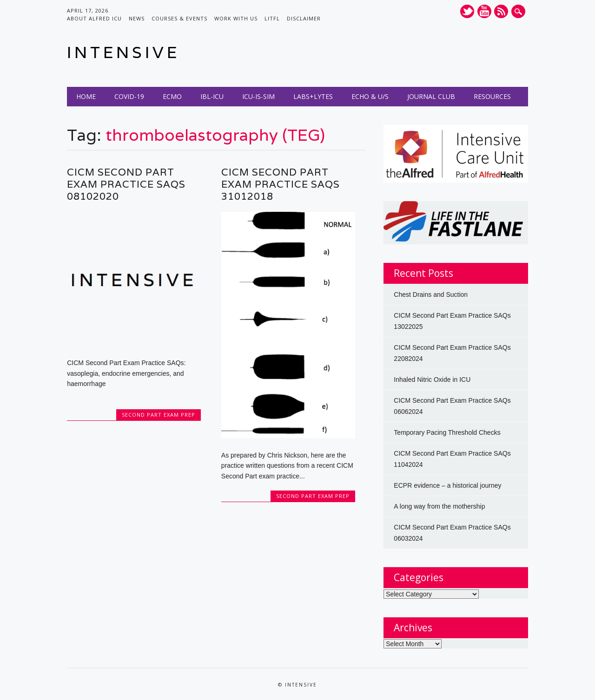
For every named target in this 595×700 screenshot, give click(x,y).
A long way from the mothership (439, 506)
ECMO (172, 96)
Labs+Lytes (313, 96)
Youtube (484, 11)
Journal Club (431, 96)
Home (86, 96)
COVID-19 (129, 96)
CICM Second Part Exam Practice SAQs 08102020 (126, 184)
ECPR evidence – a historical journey (447, 485)
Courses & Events (179, 18)
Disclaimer (304, 18)
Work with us (236, 18)
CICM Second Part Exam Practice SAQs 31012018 (281, 184)
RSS (501, 11)
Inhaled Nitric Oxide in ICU (432, 379)
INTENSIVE (123, 52)
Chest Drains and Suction (431, 294)
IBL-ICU (212, 96)
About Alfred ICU (94, 18)
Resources (492, 96)
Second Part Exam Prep (159, 415)
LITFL (272, 18)
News (137, 18)
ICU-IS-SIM (258, 96)
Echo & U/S (370, 96)
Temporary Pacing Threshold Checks (447, 432)
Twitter (467, 11)
